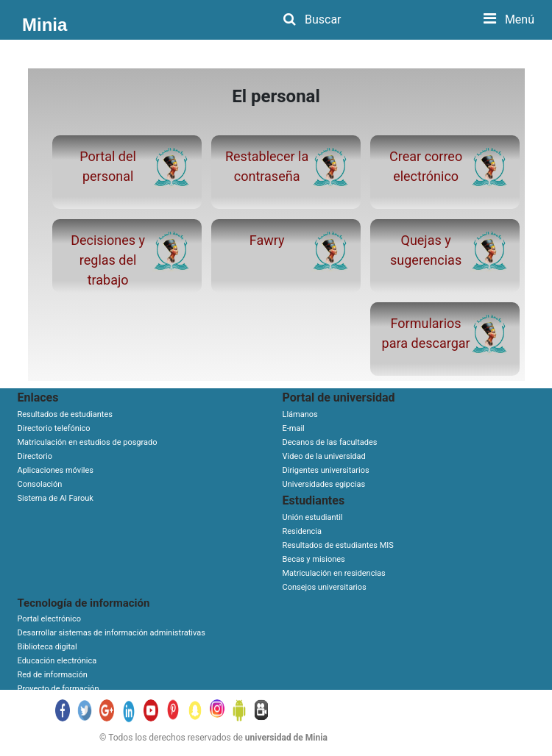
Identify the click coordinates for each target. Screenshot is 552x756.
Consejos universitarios (325, 587)
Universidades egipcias (324, 484)
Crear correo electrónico (426, 166)
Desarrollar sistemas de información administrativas (112, 633)
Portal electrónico (50, 619)
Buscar (312, 19)
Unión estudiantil (313, 517)
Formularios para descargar (426, 333)
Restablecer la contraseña (267, 166)
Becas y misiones (314, 559)
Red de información (53, 675)
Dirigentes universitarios (326, 470)
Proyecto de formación (59, 689)
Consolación (40, 484)
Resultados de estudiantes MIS (338, 545)
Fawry (267, 240)
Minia (45, 25)
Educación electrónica (57, 661)
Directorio (35, 456)
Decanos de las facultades (330, 442)
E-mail (294, 428)
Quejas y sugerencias (426, 250)
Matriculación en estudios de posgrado (88, 442)
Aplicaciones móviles (56, 470)
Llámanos (300, 414)
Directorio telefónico (54, 428)
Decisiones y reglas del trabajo (108, 260)
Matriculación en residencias (334, 573)
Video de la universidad (324, 456)
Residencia (302, 531)
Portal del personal (108, 166)
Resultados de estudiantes (65, 414)
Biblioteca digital (47, 647)
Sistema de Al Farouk (56, 498)
